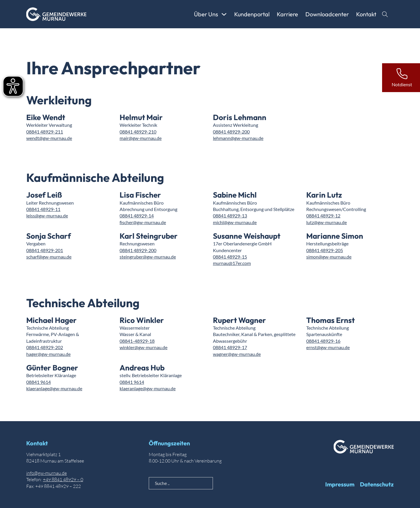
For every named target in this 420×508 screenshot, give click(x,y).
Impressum (340, 484)
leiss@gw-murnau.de (47, 216)
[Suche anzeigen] (385, 14)
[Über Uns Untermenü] (224, 14)
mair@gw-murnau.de (141, 138)
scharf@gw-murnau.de (49, 257)
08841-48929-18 (137, 341)
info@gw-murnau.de (47, 473)
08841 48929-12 (323, 216)
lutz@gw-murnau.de (327, 222)
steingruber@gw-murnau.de (148, 257)
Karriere (287, 14)
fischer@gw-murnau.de (143, 222)
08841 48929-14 (137, 216)
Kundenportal (252, 14)
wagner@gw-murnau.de (237, 354)
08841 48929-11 (43, 209)
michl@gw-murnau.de (235, 222)
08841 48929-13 (230, 216)
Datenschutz (377, 484)
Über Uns (206, 14)
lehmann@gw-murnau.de (238, 138)
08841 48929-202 (45, 347)
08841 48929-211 (45, 132)
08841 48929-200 (231, 132)
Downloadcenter (327, 14)
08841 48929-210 (138, 132)
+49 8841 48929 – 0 (63, 479)
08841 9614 (38, 382)
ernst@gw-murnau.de (328, 347)
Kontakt (366, 14)
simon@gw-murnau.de (329, 257)
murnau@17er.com (232, 263)
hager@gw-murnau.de (48, 354)
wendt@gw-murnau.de (49, 138)
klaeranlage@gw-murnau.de (54, 388)
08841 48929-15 (230, 257)
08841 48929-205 (325, 250)
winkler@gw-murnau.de (143, 347)
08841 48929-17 (230, 347)
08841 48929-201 (45, 250)
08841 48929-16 (323, 341)
